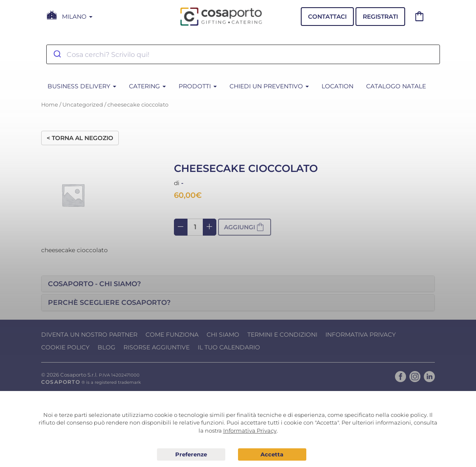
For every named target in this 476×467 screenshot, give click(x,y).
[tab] (238, 284)
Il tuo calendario (229, 347)
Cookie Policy (65, 347)
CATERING (147, 86)
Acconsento (272, 454)
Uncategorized (83, 105)
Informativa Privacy (361, 335)
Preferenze (191, 455)
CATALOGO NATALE (396, 86)
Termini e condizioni (282, 335)
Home (50, 105)
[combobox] (243, 54)
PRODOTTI (198, 86)
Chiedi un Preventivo (269, 86)
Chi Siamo (223, 335)
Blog (106, 347)
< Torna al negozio (80, 138)
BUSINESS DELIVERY (82, 86)
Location (337, 86)
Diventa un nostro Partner (89, 335)
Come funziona (172, 335)
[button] (238, 284)
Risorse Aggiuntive (157, 347)
